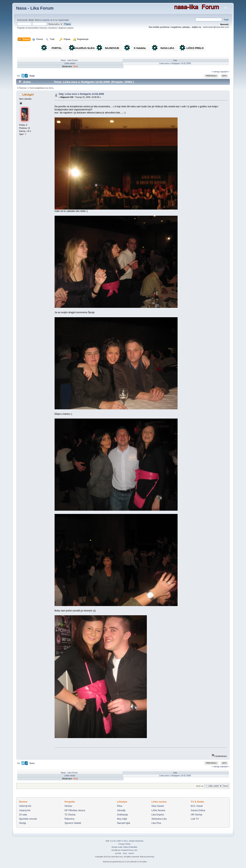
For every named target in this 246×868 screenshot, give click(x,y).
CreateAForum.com (129, 850)
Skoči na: (200, 786)
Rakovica (69, 819)
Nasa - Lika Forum (35, 8)
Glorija (22, 823)
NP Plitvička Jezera (75, 810)
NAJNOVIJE (112, 48)
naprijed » (225, 72)
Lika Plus (156, 823)
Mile (75, 66)
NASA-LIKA (167, 48)
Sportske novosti (28, 819)
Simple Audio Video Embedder (124, 847)
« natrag (215, 72)
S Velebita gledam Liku (140, 49)
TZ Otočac (70, 815)
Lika (175, 60)
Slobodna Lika (159, 819)
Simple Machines (136, 841)
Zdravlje (121, 810)
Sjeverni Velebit (73, 823)
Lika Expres (158, 815)
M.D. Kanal (197, 806)
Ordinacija (122, 815)
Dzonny (150, 857)
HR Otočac (197, 815)
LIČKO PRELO (195, 48)
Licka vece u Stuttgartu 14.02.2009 (175, 63)
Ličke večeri (70, 63)
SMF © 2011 (122, 841)
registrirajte (63, 20)
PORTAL (57, 48)
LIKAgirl (28, 95)
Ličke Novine (158, 810)
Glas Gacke (158, 806)
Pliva (120, 806)
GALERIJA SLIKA (84, 48)
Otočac (68, 806)
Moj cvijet (122, 819)
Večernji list (25, 806)
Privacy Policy (124, 844)
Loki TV (195, 819)
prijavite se (47, 20)
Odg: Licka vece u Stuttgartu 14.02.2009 (81, 94)
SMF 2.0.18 (111, 841)
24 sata (23, 815)
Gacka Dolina (198, 810)
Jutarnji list (25, 810)
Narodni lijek (124, 823)
